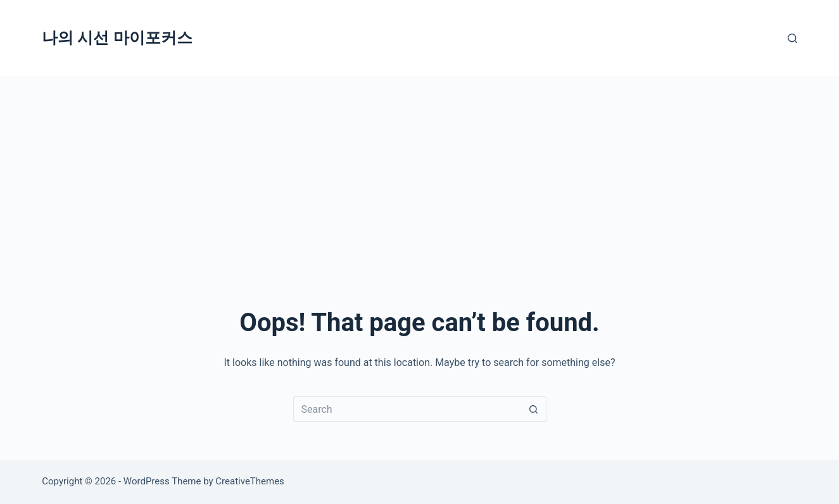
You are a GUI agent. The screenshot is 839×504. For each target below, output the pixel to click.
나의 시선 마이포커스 (117, 38)
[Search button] (534, 409)
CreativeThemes (250, 481)
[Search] (792, 38)
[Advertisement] (420, 171)
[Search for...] (407, 409)
